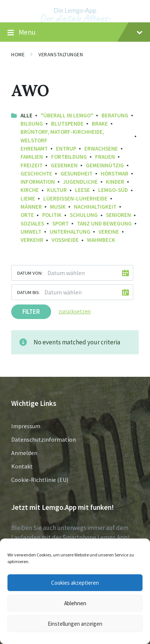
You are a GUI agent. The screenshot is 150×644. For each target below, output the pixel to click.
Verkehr (32, 240)
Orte (27, 215)
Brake (100, 124)
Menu (75, 32)
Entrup (66, 149)
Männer (31, 207)
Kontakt (22, 466)
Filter (31, 312)
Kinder (115, 182)
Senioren (118, 215)
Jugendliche (80, 182)
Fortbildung (69, 157)
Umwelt (31, 232)
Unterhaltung (70, 232)
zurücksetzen (75, 311)
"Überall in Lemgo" (67, 115)
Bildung (32, 124)
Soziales (32, 223)
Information (38, 182)
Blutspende (67, 124)
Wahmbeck (101, 240)
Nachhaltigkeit (95, 207)
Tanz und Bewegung (104, 223)
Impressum (26, 426)
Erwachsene (101, 149)
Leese (82, 190)
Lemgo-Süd (113, 190)
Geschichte (36, 173)
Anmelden (24, 453)
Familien (32, 157)
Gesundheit (76, 173)
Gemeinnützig (105, 165)
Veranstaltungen (61, 54)
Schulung (84, 215)
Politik (52, 215)
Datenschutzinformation (43, 439)
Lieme (28, 198)
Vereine (109, 232)
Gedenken (64, 165)
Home (18, 54)
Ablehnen (75, 603)
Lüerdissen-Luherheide (75, 198)
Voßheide (65, 240)
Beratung (115, 115)
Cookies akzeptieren (75, 583)
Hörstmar (115, 173)
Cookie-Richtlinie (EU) (40, 480)
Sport (60, 223)
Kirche (30, 190)
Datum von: (30, 273)
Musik (58, 207)
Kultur (57, 190)
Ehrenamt (34, 149)
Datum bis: (28, 292)
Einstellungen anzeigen (75, 624)
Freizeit (32, 165)
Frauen (105, 157)
